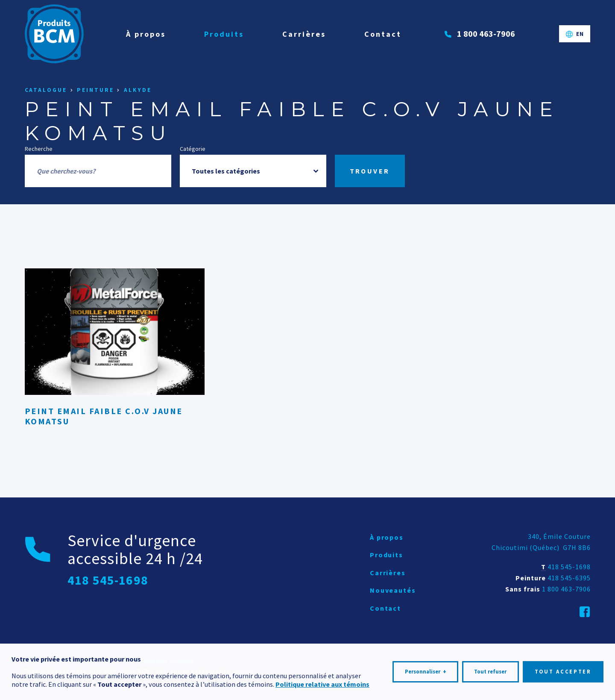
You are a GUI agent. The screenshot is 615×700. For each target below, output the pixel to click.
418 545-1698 (569, 567)
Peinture (95, 90)
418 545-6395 (569, 578)
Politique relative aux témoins (322, 682)
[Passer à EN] (575, 34)
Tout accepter (563, 669)
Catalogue (46, 90)
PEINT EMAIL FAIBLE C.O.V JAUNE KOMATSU (104, 416)
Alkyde (138, 90)
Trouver (370, 171)
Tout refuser (490, 669)
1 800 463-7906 (566, 589)
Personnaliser (426, 670)
